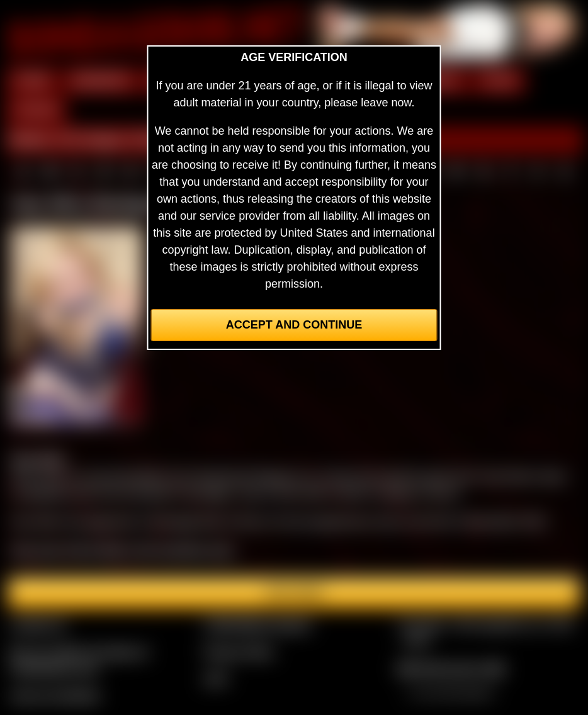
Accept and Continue (294, 325)
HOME (32, 81)
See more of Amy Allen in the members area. (123, 550)
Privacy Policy (239, 651)
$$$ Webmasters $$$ (451, 668)
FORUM (36, 110)
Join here (294, 593)
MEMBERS (101, 81)
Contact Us (38, 624)
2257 (216, 678)
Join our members (55, 695)
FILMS (499, 81)
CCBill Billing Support (257, 624)
